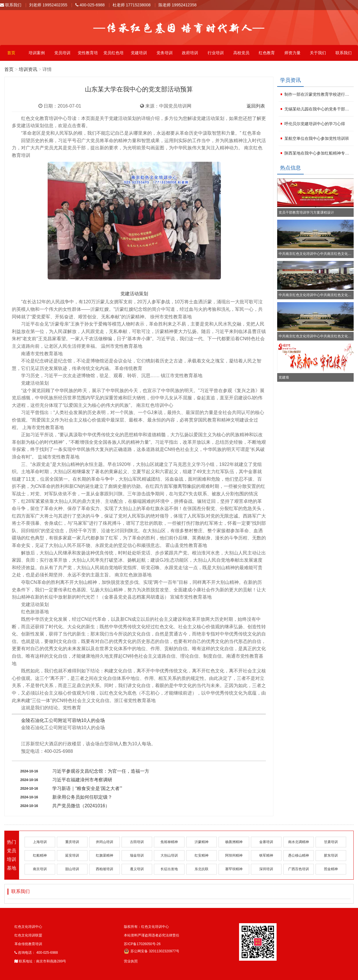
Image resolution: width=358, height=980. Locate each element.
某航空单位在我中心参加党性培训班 (317, 138)
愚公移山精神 (299, 855)
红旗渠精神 (105, 855)
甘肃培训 (331, 842)
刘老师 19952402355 (48, 5)
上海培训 (40, 842)
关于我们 (318, 53)
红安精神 (202, 855)
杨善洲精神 (234, 842)
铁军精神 (266, 855)
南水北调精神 (299, 842)
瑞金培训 (137, 855)
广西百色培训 (299, 869)
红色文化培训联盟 (28, 935)
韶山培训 (72, 869)
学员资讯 (290, 80)
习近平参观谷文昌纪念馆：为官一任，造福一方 (101, 771)
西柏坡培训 (105, 869)
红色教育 (267, 53)
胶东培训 (331, 855)
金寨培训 (266, 842)
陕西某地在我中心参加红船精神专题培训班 (318, 153)
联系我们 (11, 5)
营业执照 (131, 961)
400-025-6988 (90, 5)
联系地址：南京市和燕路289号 (40, 961)
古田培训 (137, 842)
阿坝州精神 (234, 855)
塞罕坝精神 (234, 869)
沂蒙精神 (202, 842)
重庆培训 (72, 842)
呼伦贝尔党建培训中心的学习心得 (315, 124)
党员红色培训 (113, 56)
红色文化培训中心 (28, 927)
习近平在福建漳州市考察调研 (82, 780)
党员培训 (62, 53)
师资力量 (292, 53)
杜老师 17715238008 (132, 5)
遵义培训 (137, 869)
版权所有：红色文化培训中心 (146, 927)
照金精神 (331, 869)
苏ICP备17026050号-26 (142, 944)
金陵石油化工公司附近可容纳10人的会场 (63, 720)
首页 (11, 53)
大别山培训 (169, 855)
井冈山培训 (105, 842)
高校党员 (241, 53)
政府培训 (190, 53)
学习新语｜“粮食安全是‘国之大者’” (87, 788)
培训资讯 (28, 69)
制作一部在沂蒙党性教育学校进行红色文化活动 (318, 94)
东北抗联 (202, 869)
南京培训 (40, 869)
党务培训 (165, 53)
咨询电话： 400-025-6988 (36, 953)
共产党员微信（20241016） (81, 806)
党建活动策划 (134, 294)
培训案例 (37, 53)
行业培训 (216, 53)
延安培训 (72, 855)
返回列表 (256, 106)
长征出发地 (169, 869)
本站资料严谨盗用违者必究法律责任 (152, 935)
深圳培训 (266, 869)
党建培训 (139, 53)
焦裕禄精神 (169, 842)
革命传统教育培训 (28, 944)
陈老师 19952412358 (178, 5)
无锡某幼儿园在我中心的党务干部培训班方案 (318, 109)
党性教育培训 (88, 56)
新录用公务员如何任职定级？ (82, 797)
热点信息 (290, 168)
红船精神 (40, 855)
